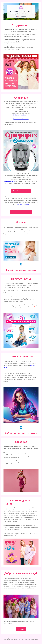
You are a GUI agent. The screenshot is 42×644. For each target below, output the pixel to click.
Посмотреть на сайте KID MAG (21, 212)
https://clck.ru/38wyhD (23, 205)
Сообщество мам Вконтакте (21, 115)
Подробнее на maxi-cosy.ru (21, 191)
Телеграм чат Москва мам (21, 119)
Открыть (21, 629)
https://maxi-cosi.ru (9, 182)
